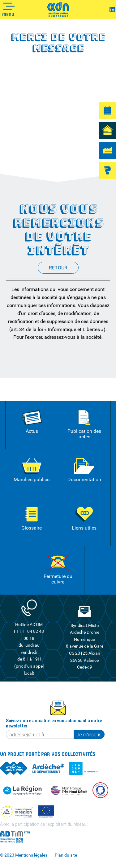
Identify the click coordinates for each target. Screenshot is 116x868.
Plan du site (66, 855)
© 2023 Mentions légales (24, 855)
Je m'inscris (89, 735)
